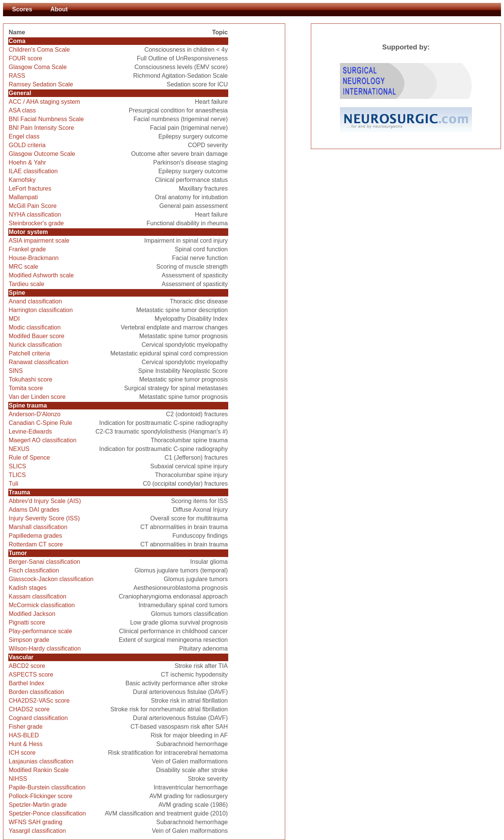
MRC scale (23, 267)
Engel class (24, 136)
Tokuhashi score (31, 379)
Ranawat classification (38, 362)
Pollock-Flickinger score (41, 796)
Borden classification (36, 692)
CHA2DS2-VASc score (39, 701)
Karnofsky (22, 180)
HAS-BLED (24, 735)
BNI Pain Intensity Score (41, 128)
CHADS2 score (29, 709)
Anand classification (35, 301)
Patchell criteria (29, 353)
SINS (16, 371)
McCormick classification (42, 605)
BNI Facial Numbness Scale (46, 119)
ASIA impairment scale (39, 241)
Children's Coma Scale (39, 50)
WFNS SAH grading (35, 822)
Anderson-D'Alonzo (35, 414)
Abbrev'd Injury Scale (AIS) (45, 501)
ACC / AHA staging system (44, 102)
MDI (14, 319)
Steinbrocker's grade (36, 223)
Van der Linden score (37, 397)
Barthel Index (26, 683)
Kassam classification (38, 596)
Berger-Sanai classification (44, 562)
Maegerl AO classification (43, 440)
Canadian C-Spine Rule (40, 423)
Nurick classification (35, 345)
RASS (17, 76)
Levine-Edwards (30, 432)
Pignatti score (27, 622)
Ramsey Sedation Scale (41, 84)
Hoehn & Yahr (27, 162)
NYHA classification (35, 215)
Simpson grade (29, 640)
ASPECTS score (31, 675)
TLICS (17, 475)
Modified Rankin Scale (39, 770)
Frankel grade (27, 249)
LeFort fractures (30, 188)
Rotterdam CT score (36, 544)
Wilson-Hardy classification (45, 648)
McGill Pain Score (33, 206)
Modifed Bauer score (37, 336)
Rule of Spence (29, 458)
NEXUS (19, 449)
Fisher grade (26, 727)
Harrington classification (41, 310)
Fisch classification (34, 570)
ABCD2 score (27, 666)
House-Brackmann (34, 258)
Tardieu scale (26, 284)
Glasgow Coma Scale (38, 67)
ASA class (22, 110)
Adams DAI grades (34, 510)
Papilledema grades (35, 536)
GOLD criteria (27, 145)
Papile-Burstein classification (47, 787)
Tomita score (26, 388)
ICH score (22, 753)
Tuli (13, 484)
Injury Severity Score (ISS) (44, 518)
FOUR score (25, 58)
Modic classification (35, 327)
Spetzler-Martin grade (38, 805)
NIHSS (18, 779)
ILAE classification (33, 171)
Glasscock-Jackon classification (51, 579)
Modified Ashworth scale (41, 275)
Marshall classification (38, 527)
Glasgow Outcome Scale (42, 154)
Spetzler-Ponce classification (47, 813)
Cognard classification (38, 718)
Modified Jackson (32, 614)
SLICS (17, 466)
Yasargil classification (37, 831)
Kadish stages (28, 588)
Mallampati (23, 197)
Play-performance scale (40, 631)
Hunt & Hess (26, 744)
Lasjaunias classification (41, 761)
